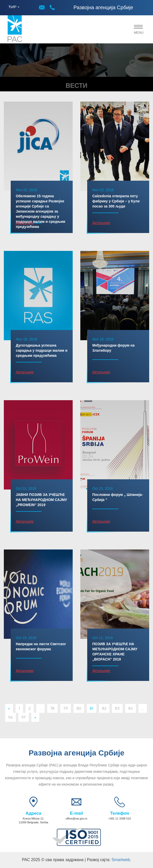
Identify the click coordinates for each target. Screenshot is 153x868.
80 (79, 708)
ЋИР (12, 7)
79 (66, 708)
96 (10, 717)
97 (24, 717)
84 (131, 708)
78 (52, 708)
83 (117, 708)
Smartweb (121, 860)
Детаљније (25, 223)
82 (104, 708)
